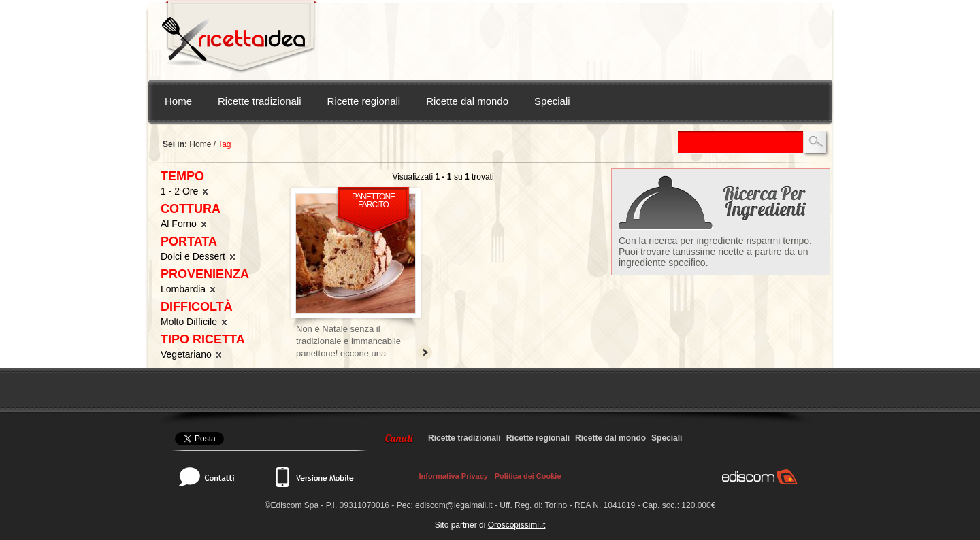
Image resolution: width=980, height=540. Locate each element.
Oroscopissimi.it (517, 525)
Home (178, 101)
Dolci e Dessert (199, 256)
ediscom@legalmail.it (454, 505)
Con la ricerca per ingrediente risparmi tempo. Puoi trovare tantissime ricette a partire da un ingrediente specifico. (715, 252)
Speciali (552, 101)
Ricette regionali (364, 101)
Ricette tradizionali (260, 101)
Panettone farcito (373, 201)
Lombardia (189, 289)
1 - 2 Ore (185, 191)
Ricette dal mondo (467, 101)
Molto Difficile (195, 322)
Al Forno (184, 224)
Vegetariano (192, 354)
